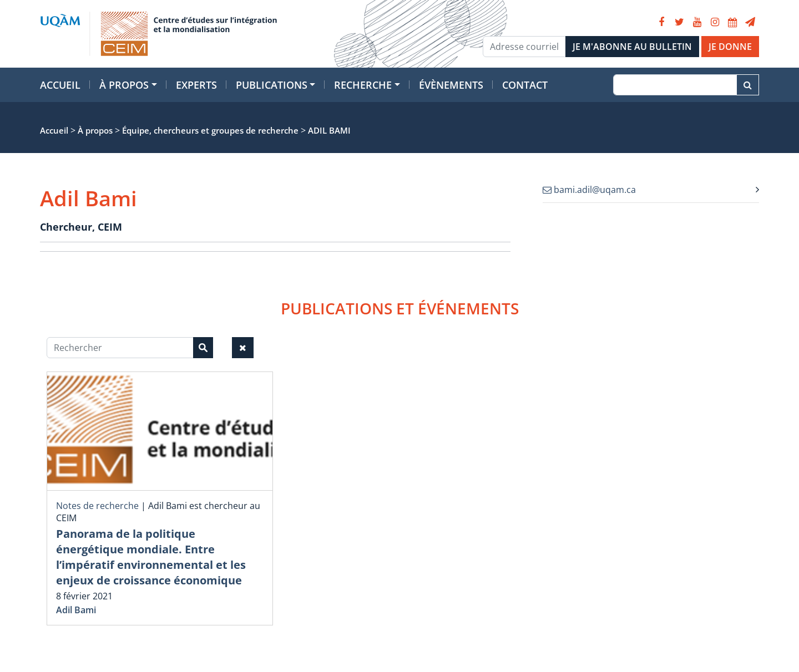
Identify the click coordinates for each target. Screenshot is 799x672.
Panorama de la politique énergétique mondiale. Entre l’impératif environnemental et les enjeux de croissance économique (151, 557)
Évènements (451, 85)
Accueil (60, 85)
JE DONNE (730, 47)
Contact (525, 85)
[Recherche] (675, 85)
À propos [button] (124, 85)
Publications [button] (272, 85)
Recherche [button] (363, 85)
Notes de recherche (97, 506)
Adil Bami (76, 610)
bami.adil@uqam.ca (589, 190)
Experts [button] (196, 85)
